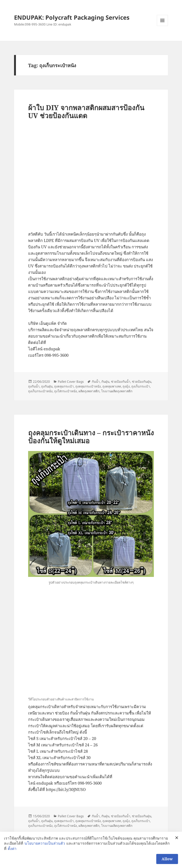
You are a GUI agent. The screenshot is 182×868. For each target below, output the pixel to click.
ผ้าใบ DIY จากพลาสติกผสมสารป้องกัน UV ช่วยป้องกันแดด (86, 112)
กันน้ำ (96, 382)
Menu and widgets (162, 26)
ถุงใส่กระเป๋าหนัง (66, 391)
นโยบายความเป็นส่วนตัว (45, 843)
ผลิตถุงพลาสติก (89, 391)
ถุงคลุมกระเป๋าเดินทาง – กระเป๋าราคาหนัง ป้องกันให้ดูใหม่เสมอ (91, 437)
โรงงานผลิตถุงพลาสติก (117, 391)
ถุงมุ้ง (126, 386)
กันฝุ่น (105, 382)
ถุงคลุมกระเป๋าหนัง (88, 386)
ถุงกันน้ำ (34, 386)
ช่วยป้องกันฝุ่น (142, 382)
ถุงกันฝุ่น (47, 386)
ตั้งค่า (12, 848)
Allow (167, 859)
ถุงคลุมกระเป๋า (64, 386)
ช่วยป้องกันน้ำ (121, 382)
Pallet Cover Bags (71, 382)
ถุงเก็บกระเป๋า (141, 386)
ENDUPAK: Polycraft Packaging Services (72, 17)
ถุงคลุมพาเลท (112, 386)
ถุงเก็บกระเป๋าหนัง (40, 391)
